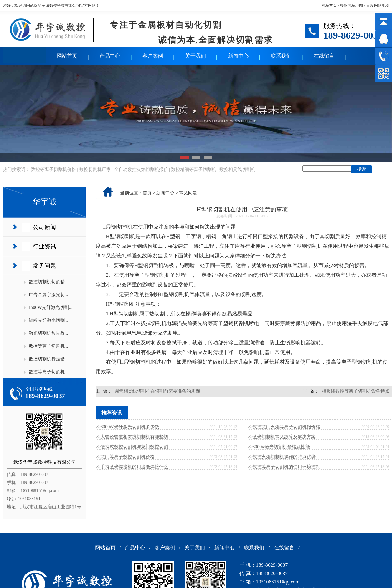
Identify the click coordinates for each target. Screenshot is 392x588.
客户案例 (153, 56)
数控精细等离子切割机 (194, 169)
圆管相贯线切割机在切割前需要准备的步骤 (157, 391)
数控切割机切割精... (48, 282)
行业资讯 (44, 247)
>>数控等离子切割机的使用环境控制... (286, 467)
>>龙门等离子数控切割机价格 (125, 457)
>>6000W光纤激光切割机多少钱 (127, 427)
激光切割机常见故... (48, 333)
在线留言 (324, 56)
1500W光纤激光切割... (51, 308)
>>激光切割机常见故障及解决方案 (282, 437)
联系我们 (281, 56)
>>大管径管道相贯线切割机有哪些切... (134, 437)
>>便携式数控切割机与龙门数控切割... (134, 447)
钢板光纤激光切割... (48, 320)
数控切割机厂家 (95, 169)
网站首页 (329, 5)
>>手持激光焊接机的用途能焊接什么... (134, 467)
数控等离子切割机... (48, 346)
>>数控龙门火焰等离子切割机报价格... (286, 427)
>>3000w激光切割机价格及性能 (279, 447)
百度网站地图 (378, 5)
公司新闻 (44, 227)
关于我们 (196, 56)
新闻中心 (238, 56)
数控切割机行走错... (48, 359)
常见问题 (44, 266)
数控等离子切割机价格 (53, 169)
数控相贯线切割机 (237, 169)
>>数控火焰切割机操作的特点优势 (282, 457)
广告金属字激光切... (48, 295)
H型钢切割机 (118, 227)
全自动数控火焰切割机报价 (141, 169)
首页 (147, 193)
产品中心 (110, 56)
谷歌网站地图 (351, 5)
